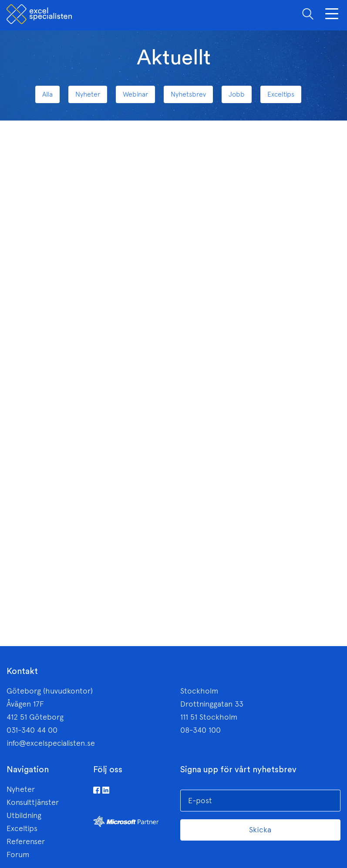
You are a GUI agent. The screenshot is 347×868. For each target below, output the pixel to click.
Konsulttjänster (33, 802)
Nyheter (21, 789)
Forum (18, 855)
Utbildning (24, 815)
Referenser (26, 841)
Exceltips (22, 828)
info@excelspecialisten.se (51, 743)
